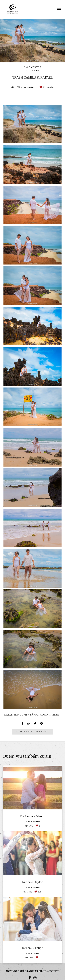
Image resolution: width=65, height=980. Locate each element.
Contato (54, 971)
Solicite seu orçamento (32, 731)
